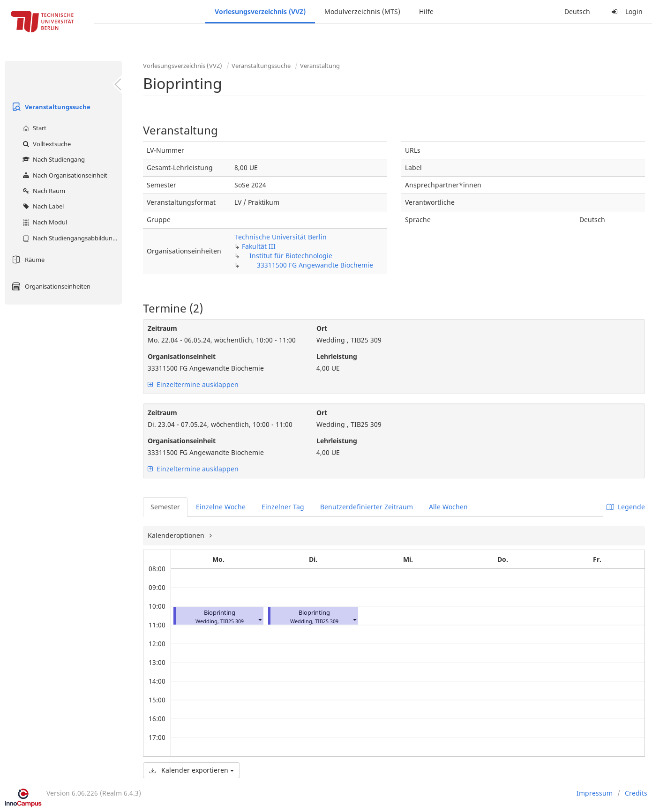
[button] (260, 619)
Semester (165, 507)
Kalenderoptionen (177, 535)
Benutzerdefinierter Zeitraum (367, 507)
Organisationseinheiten (50, 286)
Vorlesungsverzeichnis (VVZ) (260, 11)
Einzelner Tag (283, 507)
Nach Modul (44, 222)
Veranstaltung (320, 66)
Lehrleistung (337, 356)
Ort (322, 328)
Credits (636, 793)
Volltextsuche (45, 144)
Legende (626, 507)
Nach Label (42, 206)
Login (626, 11)
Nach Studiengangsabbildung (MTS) (71, 238)
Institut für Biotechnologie (291, 256)
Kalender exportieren (191, 770)
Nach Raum (43, 191)
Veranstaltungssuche (50, 107)
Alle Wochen (448, 507)
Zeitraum (162, 328)
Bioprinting (220, 613)
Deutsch (577, 11)
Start (33, 128)
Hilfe (426, 11)
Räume (27, 260)
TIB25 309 (232, 621)
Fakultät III (259, 246)
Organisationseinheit (182, 356)
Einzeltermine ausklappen (193, 384)
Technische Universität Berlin (281, 237)
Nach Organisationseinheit (64, 175)
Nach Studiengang (52, 159)
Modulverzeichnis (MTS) (362, 11)
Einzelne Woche (221, 507)
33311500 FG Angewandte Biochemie (315, 265)
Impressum (595, 793)
